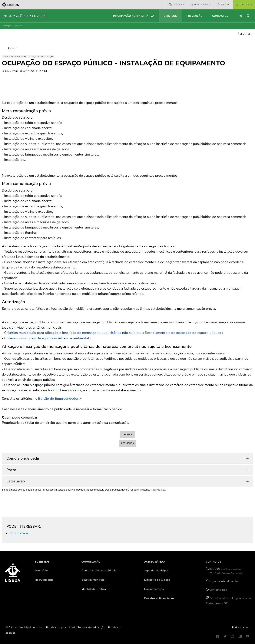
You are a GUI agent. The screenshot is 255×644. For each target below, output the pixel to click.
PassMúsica (158, 490)
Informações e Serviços (24, 16)
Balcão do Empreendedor (58, 399)
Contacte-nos (218, 590)
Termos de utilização (91, 627)
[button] (248, 16)
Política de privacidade (61, 627)
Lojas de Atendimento (224, 581)
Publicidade (19, 533)
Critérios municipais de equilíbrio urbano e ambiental (47, 338)
